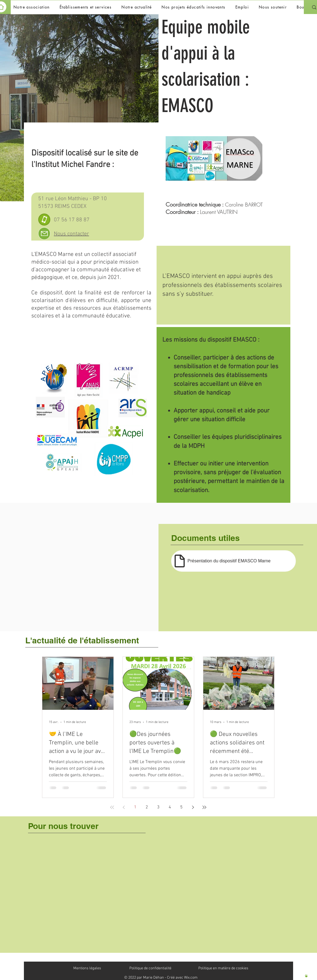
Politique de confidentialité (150, 968)
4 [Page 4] (170, 807)
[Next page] (193, 807)
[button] (32, 7)
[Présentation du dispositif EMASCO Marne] (233, 561)
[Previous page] (124, 807)
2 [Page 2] (147, 807)
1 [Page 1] (135, 807)
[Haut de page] (306, 976)
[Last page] (204, 807)
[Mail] (44, 234)
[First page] (112, 807)
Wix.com (191, 978)
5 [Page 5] (181, 807)
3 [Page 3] (158, 807)
